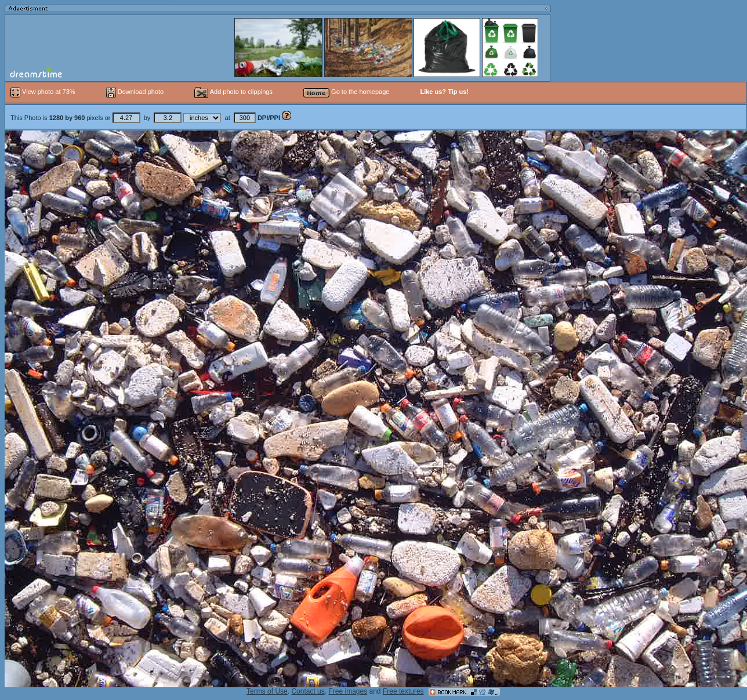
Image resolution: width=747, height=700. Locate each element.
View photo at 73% (44, 92)
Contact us (308, 691)
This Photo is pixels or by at (146, 118)
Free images (348, 691)
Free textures (403, 691)
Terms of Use (267, 691)
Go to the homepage (346, 92)
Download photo (135, 92)
